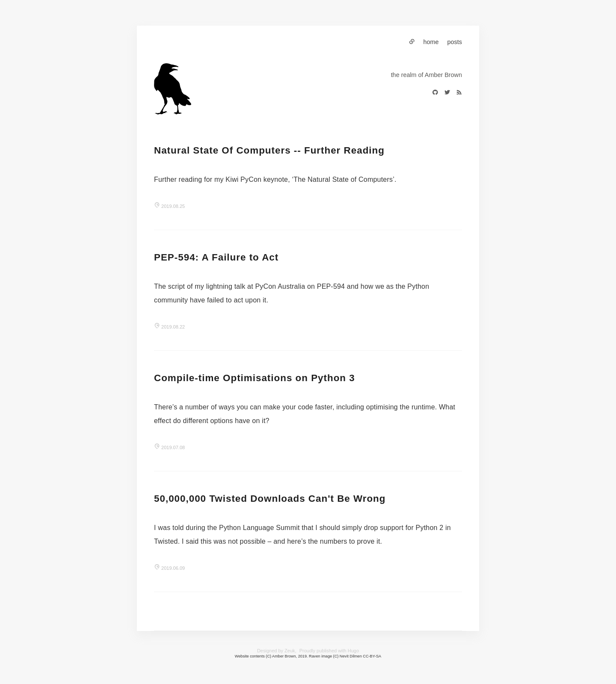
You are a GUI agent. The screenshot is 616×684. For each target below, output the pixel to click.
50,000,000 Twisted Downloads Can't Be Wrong (270, 499)
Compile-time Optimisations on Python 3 (255, 378)
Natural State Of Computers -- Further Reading (269, 150)
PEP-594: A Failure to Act (216, 257)
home (431, 42)
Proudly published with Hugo (329, 651)
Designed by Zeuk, (277, 651)
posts (455, 42)
